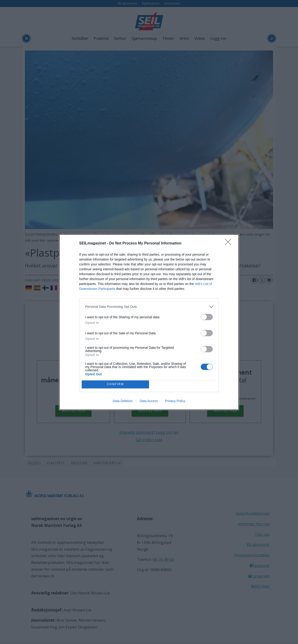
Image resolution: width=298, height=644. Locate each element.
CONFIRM (115, 384)
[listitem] (149, 307)
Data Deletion (123, 401)
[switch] (207, 317)
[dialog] (149, 322)
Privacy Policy (175, 401)
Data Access (149, 401)
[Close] (230, 244)
